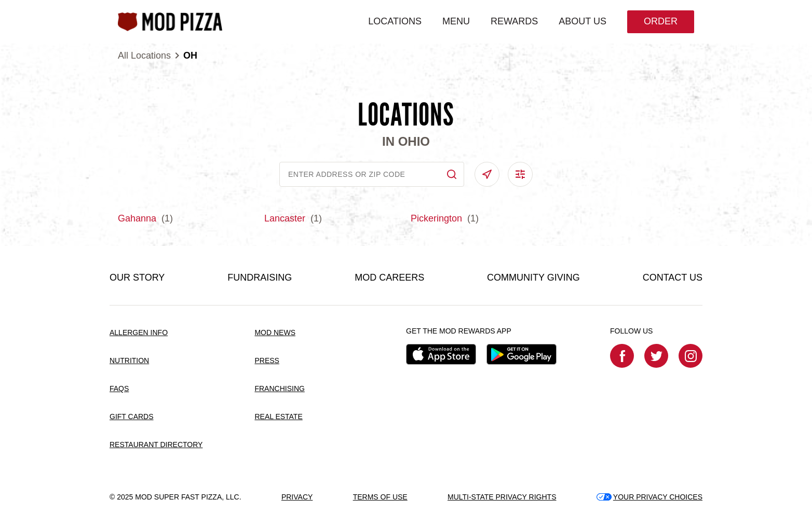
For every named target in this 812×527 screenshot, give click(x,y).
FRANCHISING (279, 389)
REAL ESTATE (278, 417)
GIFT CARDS (132, 417)
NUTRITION (129, 360)
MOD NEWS (275, 332)
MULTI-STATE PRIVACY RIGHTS (502, 497)
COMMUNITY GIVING (533, 278)
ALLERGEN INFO (139, 332)
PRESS (267, 360)
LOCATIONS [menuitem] (395, 21)
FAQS (119, 389)
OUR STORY (137, 278)
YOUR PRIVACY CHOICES (649, 497)
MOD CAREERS (389, 278)
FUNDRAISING (260, 278)
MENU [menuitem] (456, 21)
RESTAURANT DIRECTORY (156, 445)
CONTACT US (673, 278)
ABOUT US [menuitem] (583, 21)
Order (661, 21)
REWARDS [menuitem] (514, 21)
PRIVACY (297, 497)
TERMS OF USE (380, 497)
